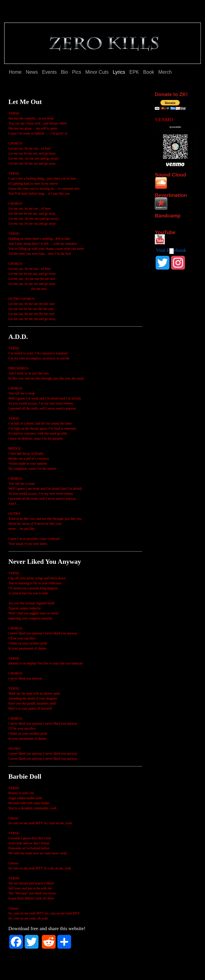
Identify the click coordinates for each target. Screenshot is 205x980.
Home (15, 72)
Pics (76, 72)
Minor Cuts (97, 72)
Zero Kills (19, 14)
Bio (64, 72)
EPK (134, 72)
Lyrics (119, 72)
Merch (165, 72)
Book (149, 72)
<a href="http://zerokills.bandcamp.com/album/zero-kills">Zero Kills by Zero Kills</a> (173, 222)
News (32, 72)
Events (49, 72)
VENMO (164, 119)
